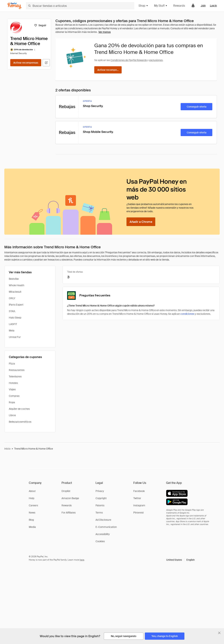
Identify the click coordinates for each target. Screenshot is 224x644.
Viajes (12, 389)
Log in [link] (213, 6)
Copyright (101, 498)
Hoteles (13, 383)
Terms (99, 513)
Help (31, 498)
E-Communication (106, 527)
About (32, 491)
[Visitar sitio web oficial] (46, 63)
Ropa (12, 402)
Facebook (139, 491)
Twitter (137, 498)
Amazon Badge (70, 498)
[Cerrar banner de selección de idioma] (219, 633)
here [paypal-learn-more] (82, 560)
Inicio (7, 449)
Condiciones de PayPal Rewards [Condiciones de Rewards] (129, 60)
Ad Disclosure (103, 520)
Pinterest (139, 513)
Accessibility (103, 534)
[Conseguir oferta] (196, 107)
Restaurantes (17, 370)
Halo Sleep (15, 318)
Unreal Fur (15, 337)
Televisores (15, 376)
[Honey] (14, 6)
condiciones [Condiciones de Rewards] (187, 314)
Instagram (139, 505)
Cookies (100, 541)
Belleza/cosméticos (20, 422)
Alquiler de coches (19, 409)
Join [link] (203, 6)
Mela (12, 331)
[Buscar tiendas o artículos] (80, 6)
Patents (100, 505)
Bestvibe (14, 279)
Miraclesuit (15, 292)
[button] (180, 560)
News (32, 513)
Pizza (12, 364)
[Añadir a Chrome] (141, 222)
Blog (31, 520)
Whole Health (17, 285)
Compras (14, 396)
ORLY (12, 298)
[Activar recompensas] (26, 63)
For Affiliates (69, 513)
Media (32, 527)
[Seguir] (40, 25)
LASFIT (13, 324)
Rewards (179, 6)
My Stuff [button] (161, 6)
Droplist (66, 491)
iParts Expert (16, 305)
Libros (12, 415)
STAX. (12, 311)
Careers (33, 505)
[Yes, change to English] (165, 636)
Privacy (100, 491)
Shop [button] (143, 6)
